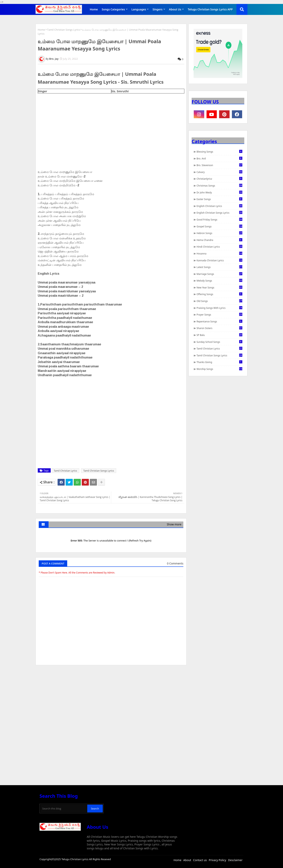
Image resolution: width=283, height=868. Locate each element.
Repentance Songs (219, 321)
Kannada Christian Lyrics (219, 260)
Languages (139, 9)
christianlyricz (219, 179)
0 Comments (175, 563)
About (187, 860)
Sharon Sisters (219, 328)
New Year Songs (219, 287)
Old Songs (219, 301)
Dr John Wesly (219, 192)
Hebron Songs (219, 233)
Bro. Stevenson (219, 165)
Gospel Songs (219, 226)
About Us (175, 9)
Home (94, 9)
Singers (158, 9)
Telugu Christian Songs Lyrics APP (210, 9)
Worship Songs (219, 369)
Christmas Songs (219, 186)
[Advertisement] (111, 698)
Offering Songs (219, 294)
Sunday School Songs (219, 342)
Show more (174, 524)
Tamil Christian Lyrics (65, 471)
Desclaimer (235, 860)
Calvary (219, 172)
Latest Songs (219, 267)
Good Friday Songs (219, 220)
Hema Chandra (219, 240)
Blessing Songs (219, 152)
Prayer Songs (219, 315)
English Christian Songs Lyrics (219, 213)
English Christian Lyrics (219, 206)
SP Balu (219, 335)
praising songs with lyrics (219, 308)
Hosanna (219, 253)
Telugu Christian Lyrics (75, 859)
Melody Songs (219, 281)
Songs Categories (113, 9)
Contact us (200, 860)
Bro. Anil (219, 158)
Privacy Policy (217, 860)
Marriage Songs (219, 274)
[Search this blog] (64, 809)
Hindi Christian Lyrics (219, 247)
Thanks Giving (219, 362)
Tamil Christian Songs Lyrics (64, 30)
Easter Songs (219, 199)
